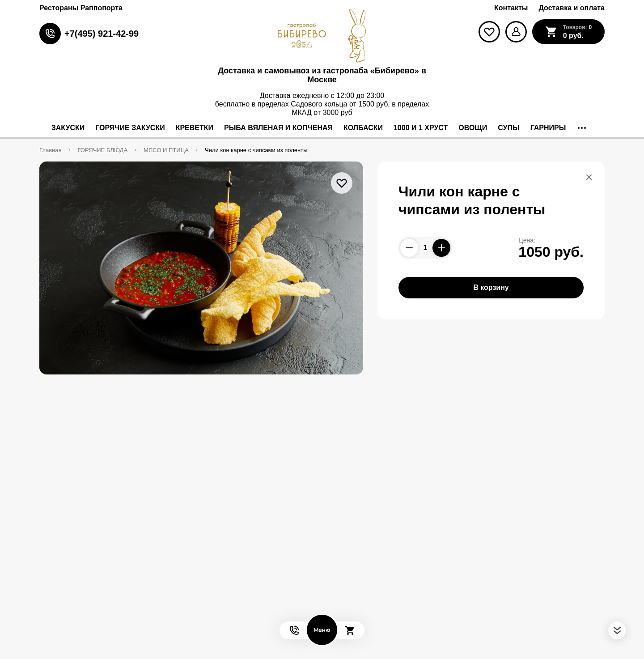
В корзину (491, 287)
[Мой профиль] (516, 32)
